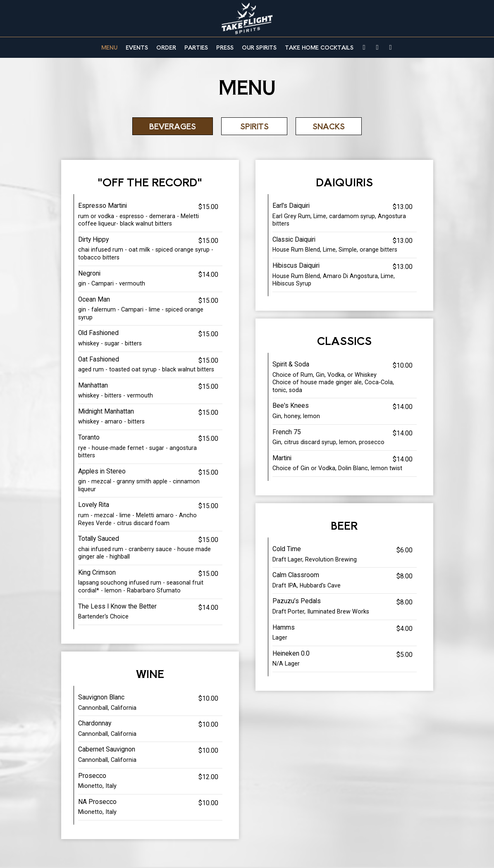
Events (137, 47)
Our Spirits (259, 47)
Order (166, 47)
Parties (196, 47)
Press (225, 47)
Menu (109, 47)
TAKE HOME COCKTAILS (319, 47)
